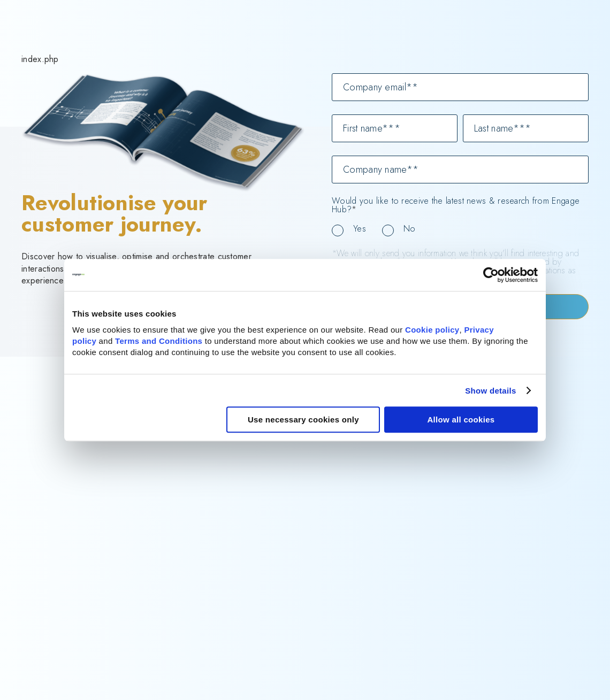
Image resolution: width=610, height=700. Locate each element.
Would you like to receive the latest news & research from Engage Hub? (456, 205)
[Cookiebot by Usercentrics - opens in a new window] (491, 275)
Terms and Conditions (159, 341)
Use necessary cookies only (303, 420)
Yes (360, 229)
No (410, 229)
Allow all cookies (461, 420)
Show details (490, 391)
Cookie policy (432, 330)
